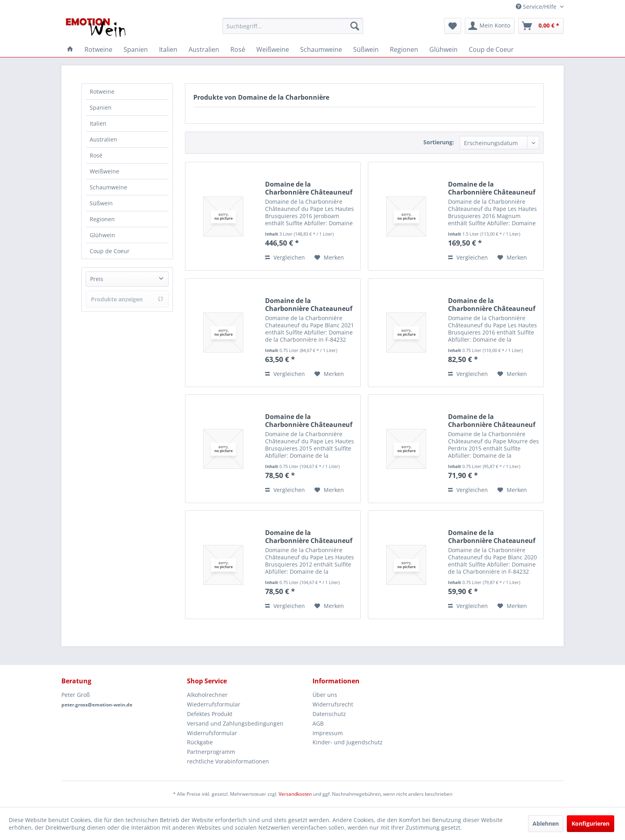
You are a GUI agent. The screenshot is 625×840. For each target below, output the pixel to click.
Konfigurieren (591, 823)
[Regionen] (404, 49)
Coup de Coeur (110, 251)
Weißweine (104, 171)
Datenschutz (329, 714)
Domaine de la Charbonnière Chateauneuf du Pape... (309, 305)
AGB (318, 723)
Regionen (102, 219)
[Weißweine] (273, 49)
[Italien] (168, 49)
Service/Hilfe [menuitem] (537, 7)
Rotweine (102, 91)
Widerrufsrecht (333, 704)
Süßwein (101, 203)
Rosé (96, 155)
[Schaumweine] (321, 49)
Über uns (325, 695)
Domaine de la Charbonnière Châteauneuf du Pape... (309, 188)
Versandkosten (295, 794)
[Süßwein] (366, 49)
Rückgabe (200, 742)
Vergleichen (285, 257)
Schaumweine (108, 187)
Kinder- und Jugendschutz (348, 742)
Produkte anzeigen (127, 299)
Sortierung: (439, 142)
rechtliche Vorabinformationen (228, 761)
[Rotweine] (98, 49)
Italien (98, 123)
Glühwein (102, 235)
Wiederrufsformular (214, 704)
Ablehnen (546, 823)
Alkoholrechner (207, 695)
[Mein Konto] (490, 26)
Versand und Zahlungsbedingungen (235, 723)
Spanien (101, 107)
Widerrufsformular (212, 733)
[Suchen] (355, 26)
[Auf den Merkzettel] (329, 258)
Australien (103, 139)
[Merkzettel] (453, 26)
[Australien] (204, 49)
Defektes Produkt (210, 714)
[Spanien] (136, 49)
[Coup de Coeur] (491, 49)
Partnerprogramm (211, 752)
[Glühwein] (443, 49)
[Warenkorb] (541, 26)
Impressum (328, 733)
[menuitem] (293, 26)
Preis (97, 279)
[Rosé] (238, 49)
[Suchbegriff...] (293, 26)
